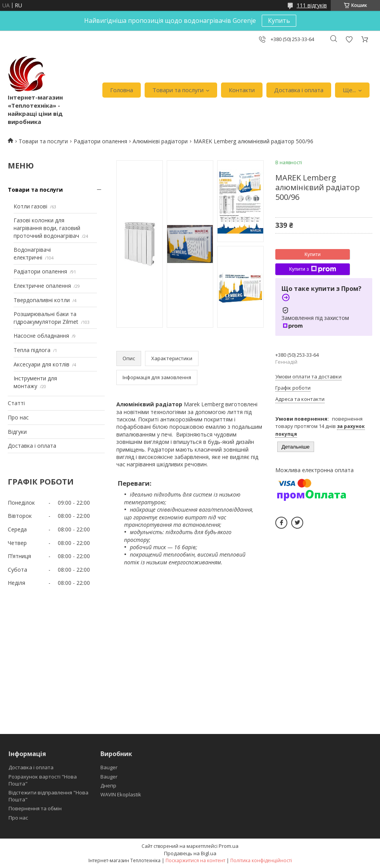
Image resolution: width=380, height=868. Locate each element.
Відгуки (17, 432)
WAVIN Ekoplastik (121, 794)
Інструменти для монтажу (35, 382)
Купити (313, 254)
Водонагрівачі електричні (32, 254)
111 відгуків (312, 5)
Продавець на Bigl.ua (190, 853)
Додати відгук (349, 39)
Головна (122, 90)
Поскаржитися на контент (195, 860)
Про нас (18, 417)
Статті (16, 403)
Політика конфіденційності (261, 860)
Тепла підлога (32, 350)
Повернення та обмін (35, 808)
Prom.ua (229, 846)
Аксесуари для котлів (41, 364)
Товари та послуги (178, 90)
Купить (279, 21)
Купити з (312, 269)
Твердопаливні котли (42, 300)
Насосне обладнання (41, 336)
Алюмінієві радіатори (160, 141)
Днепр (108, 785)
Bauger (109, 767)
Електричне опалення (42, 286)
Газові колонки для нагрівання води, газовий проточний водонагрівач (47, 228)
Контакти (242, 90)
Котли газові (30, 206)
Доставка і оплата (299, 90)
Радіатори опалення (100, 141)
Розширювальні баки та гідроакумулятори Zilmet (46, 318)
